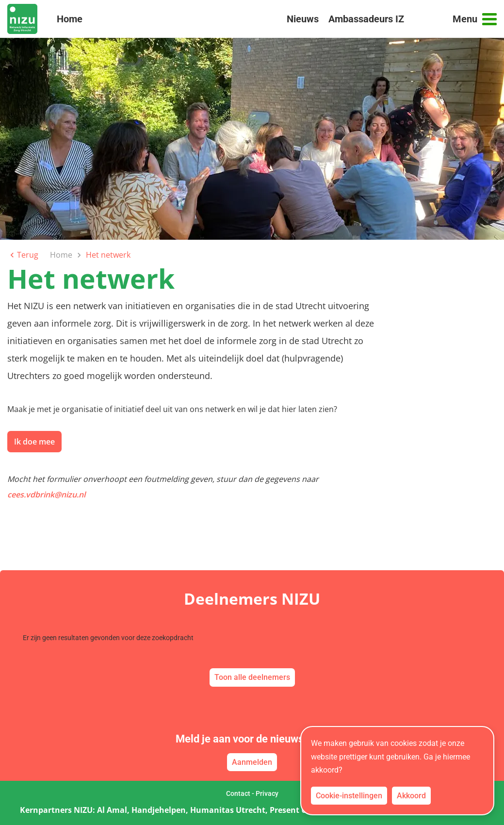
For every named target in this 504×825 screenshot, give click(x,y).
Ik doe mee (34, 442)
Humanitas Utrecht (228, 810)
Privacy (267, 793)
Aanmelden (252, 762)
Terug (23, 255)
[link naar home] (22, 19)
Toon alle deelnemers (252, 677)
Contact (238, 793)
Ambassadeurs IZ (366, 19)
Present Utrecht (300, 810)
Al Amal (112, 810)
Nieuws (303, 19)
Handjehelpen (159, 810)
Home (70, 23)
